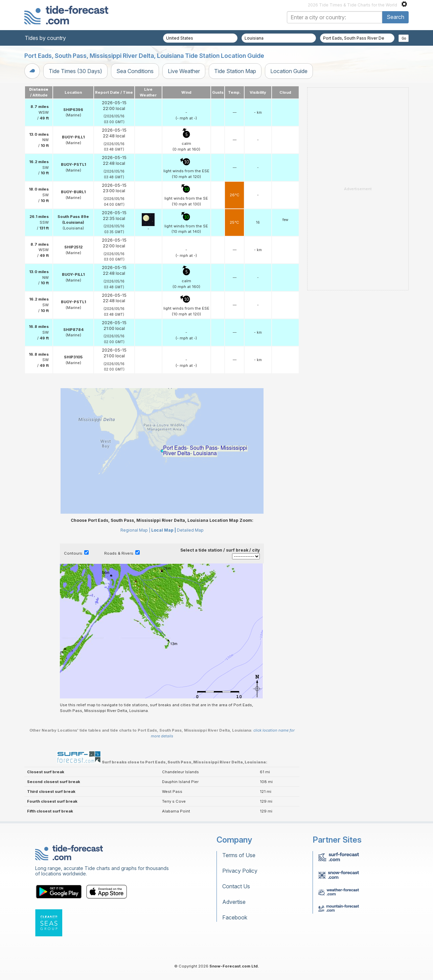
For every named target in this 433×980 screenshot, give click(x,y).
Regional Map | (135, 530)
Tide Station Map (235, 71)
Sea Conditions (135, 71)
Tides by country (45, 38)
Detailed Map (190, 530)
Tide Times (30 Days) (75, 71)
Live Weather (184, 71)
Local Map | (164, 530)
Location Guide (289, 71)
